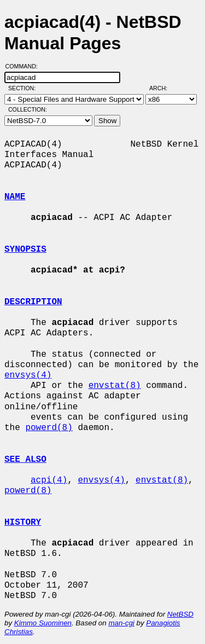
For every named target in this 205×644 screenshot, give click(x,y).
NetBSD (180, 614)
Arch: (163, 88)
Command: (25, 66)
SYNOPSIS (25, 250)
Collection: (28, 109)
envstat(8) (115, 386)
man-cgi (121, 623)
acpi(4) (49, 480)
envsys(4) (28, 375)
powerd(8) (49, 428)
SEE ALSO (25, 460)
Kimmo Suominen (43, 623)
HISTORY (23, 523)
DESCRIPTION (33, 302)
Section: (24, 88)
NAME (15, 197)
